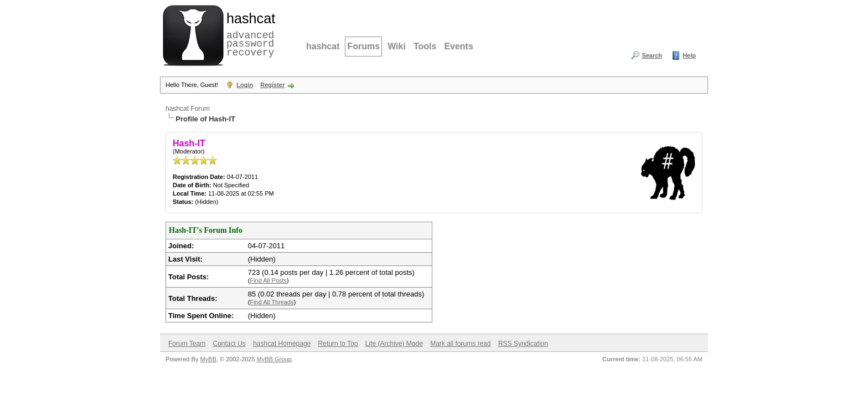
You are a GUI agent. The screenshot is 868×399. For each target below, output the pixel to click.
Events (458, 46)
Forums (363, 46)
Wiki (397, 46)
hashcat (323, 46)
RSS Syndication (523, 344)
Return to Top (338, 344)
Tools (425, 46)
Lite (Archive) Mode (394, 344)
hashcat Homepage (282, 344)
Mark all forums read (460, 344)
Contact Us (229, 344)
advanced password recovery (249, 34)
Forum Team (187, 344)
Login (245, 85)
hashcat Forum (188, 109)
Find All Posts (268, 280)
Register (272, 85)
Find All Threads (272, 302)
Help (689, 55)
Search (652, 55)
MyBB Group (274, 359)
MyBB (208, 359)
